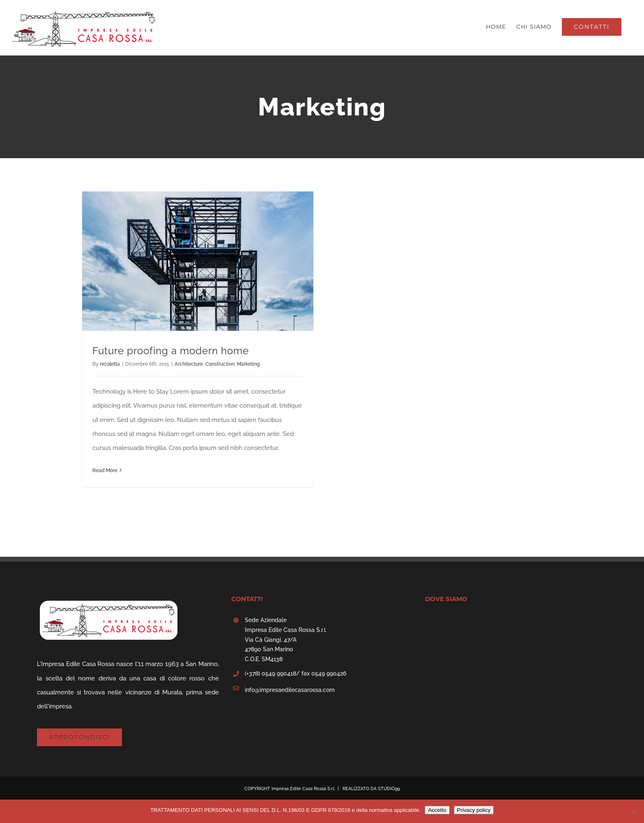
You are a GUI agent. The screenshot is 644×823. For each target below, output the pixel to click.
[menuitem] (496, 27)
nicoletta (110, 364)
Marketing (248, 364)
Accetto (437, 810)
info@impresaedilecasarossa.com (290, 690)
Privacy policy (474, 810)
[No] (634, 811)
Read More (105, 470)
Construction (220, 364)
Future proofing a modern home (171, 351)
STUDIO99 (389, 789)
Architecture (189, 364)
